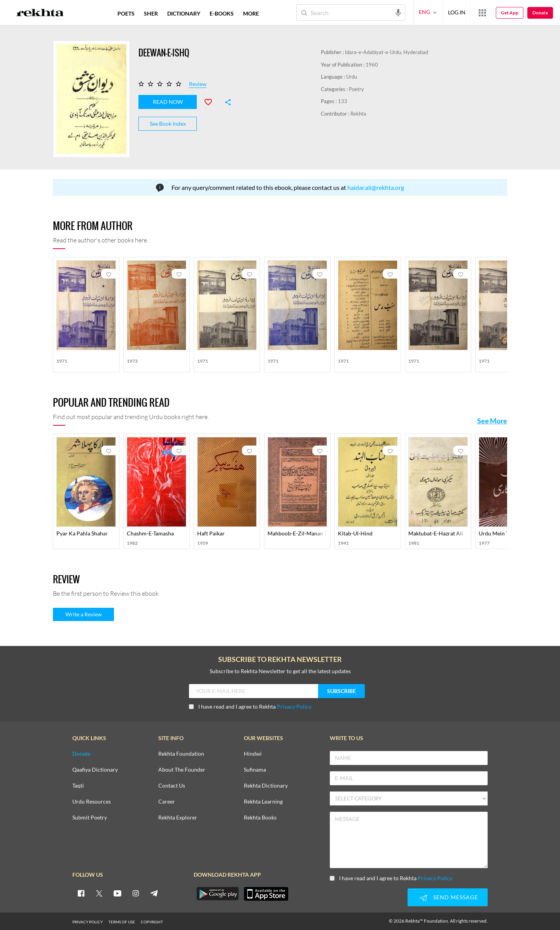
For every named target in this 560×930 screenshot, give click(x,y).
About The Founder (182, 769)
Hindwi (253, 754)
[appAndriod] (217, 893)
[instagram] (136, 893)
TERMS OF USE (122, 921)
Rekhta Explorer (178, 817)
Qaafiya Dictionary (95, 769)
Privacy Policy (294, 706)
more (251, 13)
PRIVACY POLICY (87, 921)
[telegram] (154, 893)
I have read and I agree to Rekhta (250, 706)
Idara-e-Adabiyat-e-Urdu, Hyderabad (387, 52)
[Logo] (40, 14)
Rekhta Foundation (181, 754)
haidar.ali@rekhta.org (376, 187)
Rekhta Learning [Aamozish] (263, 801)
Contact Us (172, 785)
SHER (151, 13)
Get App (510, 13)
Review (198, 84)
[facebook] (81, 893)
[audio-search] (398, 12)
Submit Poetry (90, 817)
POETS (126, 13)
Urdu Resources (92, 801)
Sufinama (255, 769)
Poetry (356, 89)
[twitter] (99, 893)
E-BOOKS (222, 13)
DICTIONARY (184, 13)
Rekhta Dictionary (266, 785)
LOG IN (457, 12)
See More (492, 420)
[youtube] (117, 893)
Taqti (78, 785)
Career (167, 801)
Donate (540, 13)
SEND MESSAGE (448, 898)
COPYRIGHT (152, 921)
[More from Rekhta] (482, 12)
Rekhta (358, 114)
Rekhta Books (260, 817)
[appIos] (266, 893)
